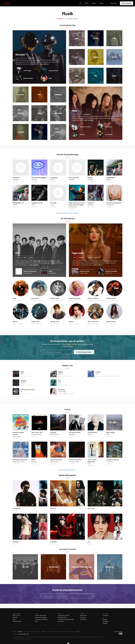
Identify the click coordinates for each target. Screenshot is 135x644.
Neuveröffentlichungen (71, 19)
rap (18, 300)
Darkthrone (72, 434)
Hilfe (36, 621)
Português (54, 631)
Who (59, 381)
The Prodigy (27, 71)
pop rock (111, 324)
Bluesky (105, 619)
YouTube (105, 623)
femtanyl (34, 180)
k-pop (19, 257)
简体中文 (78, 631)
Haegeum (24, 381)
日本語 (43, 631)
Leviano (52, 205)
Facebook (106, 615)
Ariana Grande (55, 298)
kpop (31, 257)
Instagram (106, 621)
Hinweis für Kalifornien (74, 637)
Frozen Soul (110, 462)
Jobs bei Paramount (18, 639)
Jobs (14, 619)
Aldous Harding (55, 462)
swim (22, 376)
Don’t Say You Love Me (27, 390)
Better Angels (111, 432)
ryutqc (33, 205)
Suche (80, 3)
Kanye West (35, 298)
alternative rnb (54, 324)
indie (60, 324)
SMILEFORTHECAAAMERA (39, 178)
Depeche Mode (53, 71)
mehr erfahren (44, 64)
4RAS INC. (72, 180)
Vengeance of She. (37, 203)
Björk (50, 78)
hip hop (40, 300)
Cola (89, 464)
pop (74, 257)
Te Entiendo (54, 178)
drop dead (61, 390)
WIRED (33, 460)
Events (94, 3)
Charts (102, 3)
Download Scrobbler (63, 615)
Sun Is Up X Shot (74, 178)
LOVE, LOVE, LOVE (37, 432)
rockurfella (16, 180)
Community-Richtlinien (41, 619)
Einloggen (114, 3)
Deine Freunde (17, 436)
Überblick (60, 19)
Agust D (71, 322)
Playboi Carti (35, 322)
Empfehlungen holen (84, 352)
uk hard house (99, 376)
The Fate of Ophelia (111, 271)
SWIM (50, 271)
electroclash (67, 376)
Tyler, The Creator (93, 322)
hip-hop (15, 300)
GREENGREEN (111, 178)
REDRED (61, 372)
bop (72, 376)
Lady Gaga (53, 542)
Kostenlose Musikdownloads (66, 619)
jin (21, 394)
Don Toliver (91, 508)
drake (21, 300)
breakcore (91, 205)
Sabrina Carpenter (75, 298)
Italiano (38, 631)
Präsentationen (17, 621)
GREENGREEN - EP (18, 203)
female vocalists (93, 257)
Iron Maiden (109, 134)
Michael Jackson (93, 298)
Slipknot (82, 134)
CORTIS (109, 180)
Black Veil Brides (55, 434)
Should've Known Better (114, 203)
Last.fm (9, 3)
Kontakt (15, 617)
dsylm (27, 394)
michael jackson (97, 300)
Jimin (60, 383)
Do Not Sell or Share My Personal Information (91, 637)
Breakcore (91, 203)
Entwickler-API (62, 617)
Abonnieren (83, 619)
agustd (22, 385)
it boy (66, 385)
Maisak (52, 180)
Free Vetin (53, 203)
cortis (19, 324)
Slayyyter (16, 542)
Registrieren (127, 3)
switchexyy (117, 376)
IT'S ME (98, 372)
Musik (87, 3)
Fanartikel (61, 621)
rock (116, 324)
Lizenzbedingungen (49, 637)
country (82, 257)
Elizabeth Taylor (85, 271)
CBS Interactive (17, 637)
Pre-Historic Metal (75, 432)
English (15, 631)
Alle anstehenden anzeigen (67, 470)
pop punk (71, 394)
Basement (34, 462)
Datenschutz (58, 637)
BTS (22, 374)
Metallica (87, 114)
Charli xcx (53, 508)
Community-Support (41, 617)
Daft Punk (31, 58)
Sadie (108, 434)
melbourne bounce (109, 376)
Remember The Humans (20, 460)
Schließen (68, 643)
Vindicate (53, 432)
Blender (90, 178)
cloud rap (37, 324)
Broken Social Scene (18, 462)
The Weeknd (16, 508)
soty (63, 385)
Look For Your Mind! (75, 460)
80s (91, 300)
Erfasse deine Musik (41, 615)
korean (14, 324)
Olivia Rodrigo (111, 322)
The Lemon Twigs (74, 462)
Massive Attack (28, 78)
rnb (54, 300)
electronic (112, 300)
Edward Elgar (73, 207)
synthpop (66, 394)
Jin (21, 392)
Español (26, 631)
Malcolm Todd (55, 322)
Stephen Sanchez (36, 434)
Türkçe (72, 631)
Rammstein (109, 127)
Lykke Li (90, 434)
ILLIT (97, 374)
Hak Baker (91, 180)
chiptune (60, 376)
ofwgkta (97, 324)
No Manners (16, 178)
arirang (28, 376)
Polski (48, 631)
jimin (59, 385)
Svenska (67, 631)
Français (32, 631)
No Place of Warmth (113, 460)
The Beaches (110, 205)
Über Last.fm (16, 615)
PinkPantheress (111, 298)
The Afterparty (92, 432)
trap (32, 324)
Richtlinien (65, 637)
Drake (14, 298)
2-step (117, 300)
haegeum (30, 385)
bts (25, 257)
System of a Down (85, 127)
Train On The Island (56, 460)
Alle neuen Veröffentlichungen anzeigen (67, 213)
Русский (61, 631)
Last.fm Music (28, 639)
